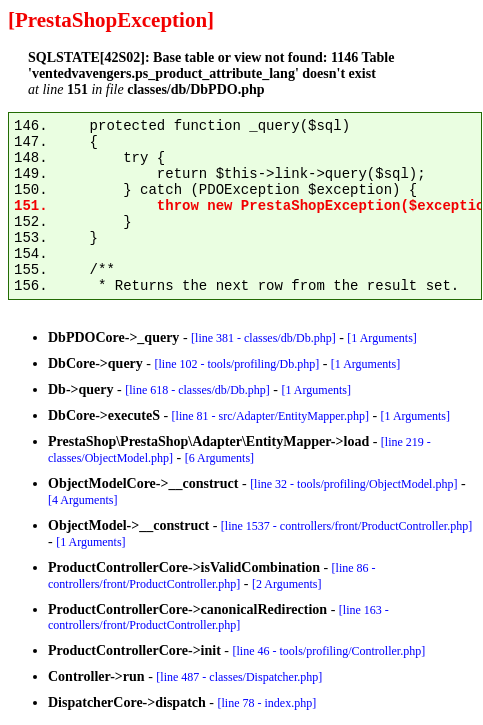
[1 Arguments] (381, 338)
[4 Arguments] (82, 500)
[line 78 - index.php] (267, 703)
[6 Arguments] (219, 458)
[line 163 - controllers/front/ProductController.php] (218, 617)
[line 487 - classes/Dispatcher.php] (239, 677)
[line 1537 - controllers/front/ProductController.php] (346, 526)
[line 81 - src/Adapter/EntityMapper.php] (270, 416)
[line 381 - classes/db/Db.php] (263, 338)
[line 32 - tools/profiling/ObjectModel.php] (353, 484)
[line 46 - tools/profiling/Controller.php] (329, 651)
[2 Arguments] (286, 584)
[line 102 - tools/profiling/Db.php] (237, 364)
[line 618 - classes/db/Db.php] (197, 390)
